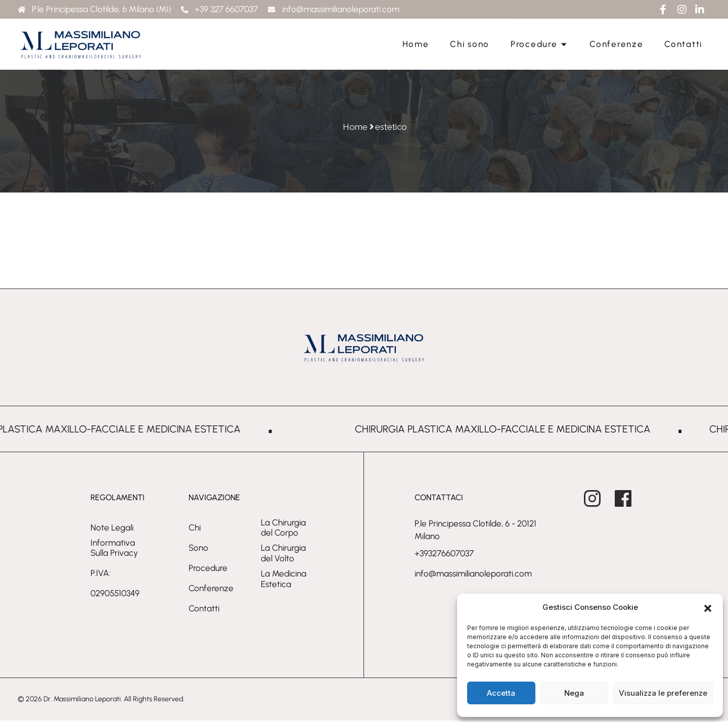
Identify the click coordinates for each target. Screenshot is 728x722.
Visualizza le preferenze (663, 693)
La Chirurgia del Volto (283, 555)
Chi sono (198, 539)
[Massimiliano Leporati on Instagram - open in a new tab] (599, 498)
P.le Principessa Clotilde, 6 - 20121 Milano (475, 532)
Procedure (208, 569)
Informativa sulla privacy (114, 549)
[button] (708, 607)
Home (355, 127)
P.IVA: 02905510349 (115, 585)
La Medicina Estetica (284, 581)
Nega (574, 693)
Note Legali (112, 529)
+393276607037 (444, 555)
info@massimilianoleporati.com (473, 575)
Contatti (204, 610)
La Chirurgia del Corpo (283, 529)
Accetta (501, 693)
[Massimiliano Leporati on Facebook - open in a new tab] (630, 498)
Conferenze (211, 590)
